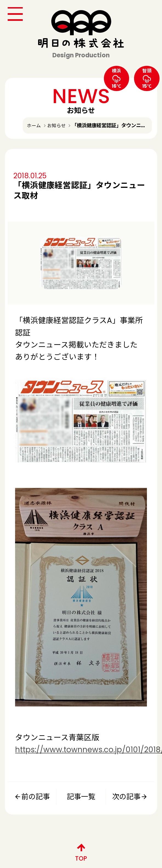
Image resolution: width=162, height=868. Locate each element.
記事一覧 (81, 797)
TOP (81, 851)
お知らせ (56, 126)
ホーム (34, 126)
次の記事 (130, 797)
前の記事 (32, 797)
